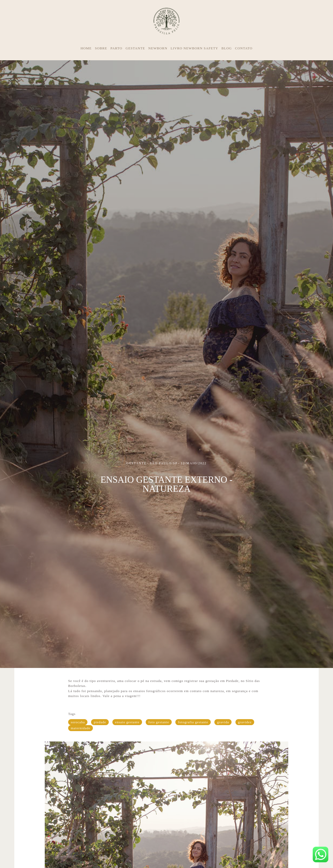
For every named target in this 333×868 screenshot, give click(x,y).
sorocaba (78, 722)
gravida (223, 722)
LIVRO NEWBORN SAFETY (194, 48)
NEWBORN (158, 48)
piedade (100, 722)
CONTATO (244, 48)
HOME (86, 48)
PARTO (116, 48)
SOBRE (101, 48)
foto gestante (159, 722)
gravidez (245, 722)
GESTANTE (135, 48)
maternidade (81, 728)
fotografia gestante (193, 722)
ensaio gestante (127, 722)
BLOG (227, 48)
